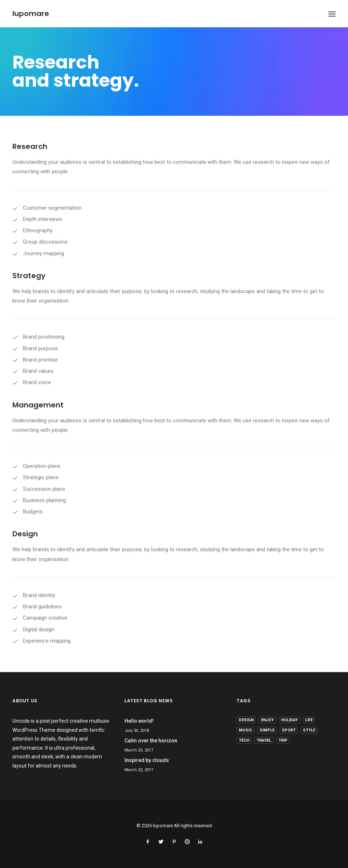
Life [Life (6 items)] (309, 720)
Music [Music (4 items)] (246, 730)
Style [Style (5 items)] (309, 730)
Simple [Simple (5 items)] (267, 730)
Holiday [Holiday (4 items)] (289, 720)
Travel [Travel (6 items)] (264, 740)
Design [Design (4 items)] (246, 720)
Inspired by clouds (147, 760)
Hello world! (139, 721)
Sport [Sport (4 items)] (289, 730)
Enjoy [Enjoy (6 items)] (267, 720)
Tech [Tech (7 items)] (244, 740)
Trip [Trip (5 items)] (283, 740)
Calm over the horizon (151, 741)
